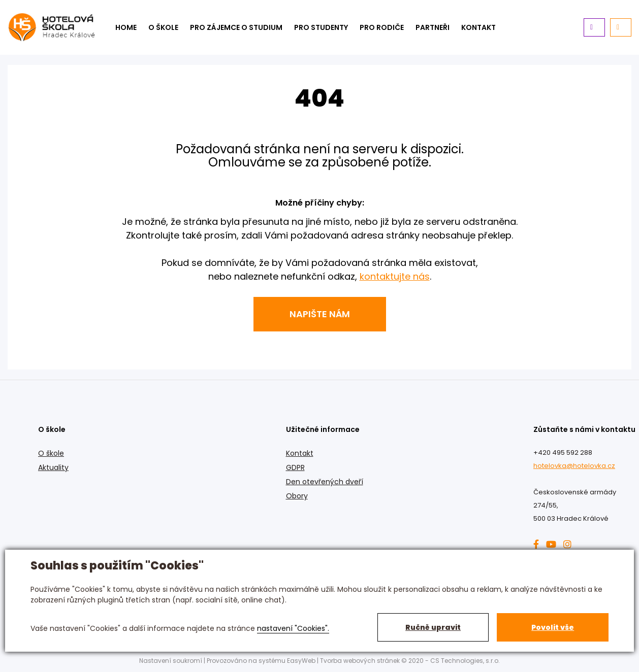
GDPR (295, 467)
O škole (163, 27)
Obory (297, 496)
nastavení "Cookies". (293, 628)
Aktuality (53, 467)
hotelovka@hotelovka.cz (574, 466)
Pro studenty (321, 27)
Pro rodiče (382, 27)
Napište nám (320, 314)
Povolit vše (553, 627)
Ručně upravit (433, 627)
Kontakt (300, 453)
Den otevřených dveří (325, 482)
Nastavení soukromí (171, 661)
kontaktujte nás (395, 276)
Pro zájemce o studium (236, 27)
